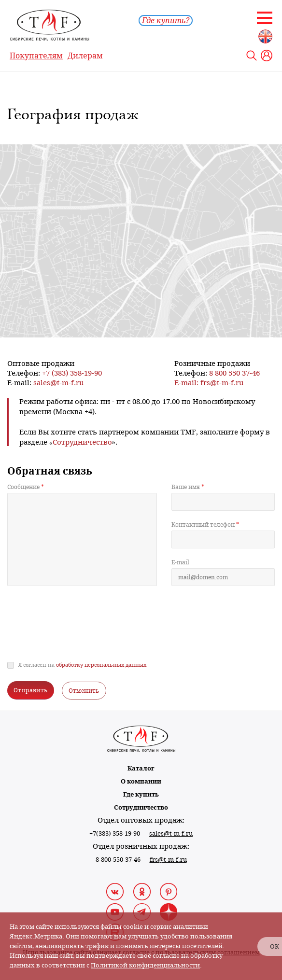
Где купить (141, 794)
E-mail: (187, 383)
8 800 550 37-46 (234, 373)
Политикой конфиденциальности (145, 965)
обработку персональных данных (101, 665)
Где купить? (166, 21)
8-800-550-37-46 (118, 860)
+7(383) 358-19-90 (115, 833)
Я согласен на (82, 665)
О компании (141, 781)
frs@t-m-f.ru (222, 383)
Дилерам (85, 56)
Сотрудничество (141, 807)
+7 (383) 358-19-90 (72, 373)
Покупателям (36, 56)
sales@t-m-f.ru (59, 383)
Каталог (141, 768)
